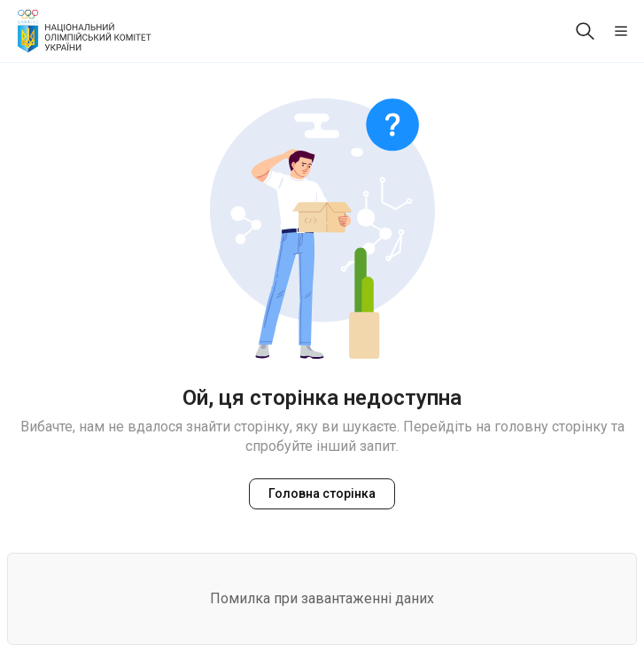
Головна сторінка (322, 493)
